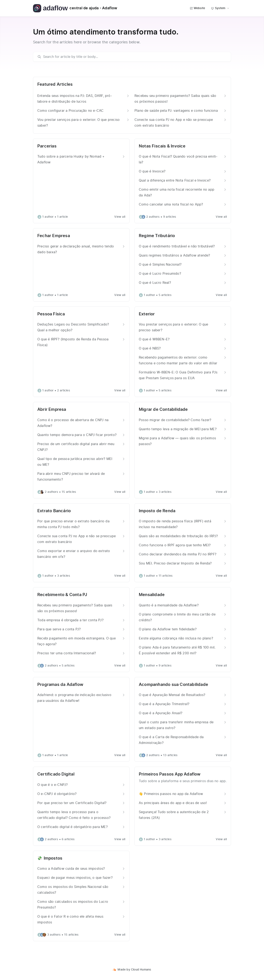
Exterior (147, 314)
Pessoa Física (51, 314)
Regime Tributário (157, 236)
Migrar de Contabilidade (163, 410)
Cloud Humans (141, 970)
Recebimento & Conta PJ (62, 595)
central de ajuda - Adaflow (75, 8)
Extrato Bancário (54, 511)
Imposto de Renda (157, 511)
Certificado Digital (56, 774)
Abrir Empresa (52, 410)
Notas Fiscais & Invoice (162, 146)
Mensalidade (152, 595)
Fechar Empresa (54, 236)
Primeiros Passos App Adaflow (170, 774)
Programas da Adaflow (60, 685)
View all (120, 217)
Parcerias (47, 146)
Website (197, 8)
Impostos (53, 858)
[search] (134, 57)
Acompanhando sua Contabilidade (173, 685)
